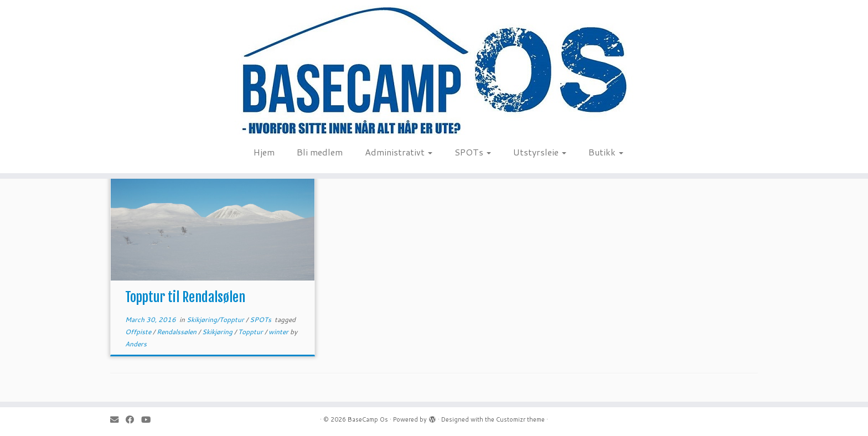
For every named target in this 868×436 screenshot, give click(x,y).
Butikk (606, 152)
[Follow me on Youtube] (149, 420)
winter (279, 332)
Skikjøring (218, 332)
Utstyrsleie (540, 152)
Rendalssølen (177, 332)
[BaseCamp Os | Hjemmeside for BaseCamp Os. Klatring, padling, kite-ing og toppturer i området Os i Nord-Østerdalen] (434, 70)
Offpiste (139, 332)
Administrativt (399, 152)
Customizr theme (520, 419)
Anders (136, 344)
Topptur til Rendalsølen (185, 297)
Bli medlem (320, 152)
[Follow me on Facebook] (133, 420)
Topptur (251, 332)
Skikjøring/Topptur (216, 320)
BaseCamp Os (368, 419)
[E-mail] (118, 420)
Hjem (264, 152)
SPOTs (473, 152)
